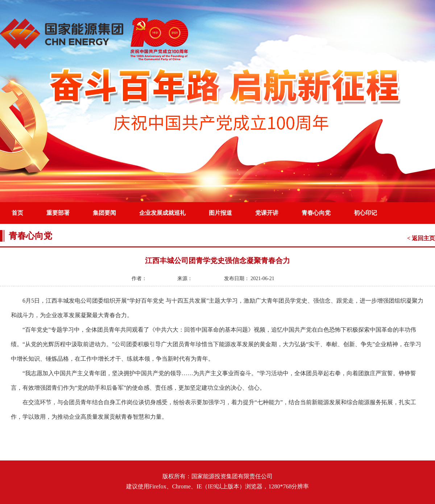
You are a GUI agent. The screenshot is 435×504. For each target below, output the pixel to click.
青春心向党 (316, 213)
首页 (17, 213)
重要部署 (58, 213)
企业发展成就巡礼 (162, 213)
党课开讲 (267, 213)
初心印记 (365, 213)
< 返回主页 (421, 238)
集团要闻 (104, 213)
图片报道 (220, 213)
